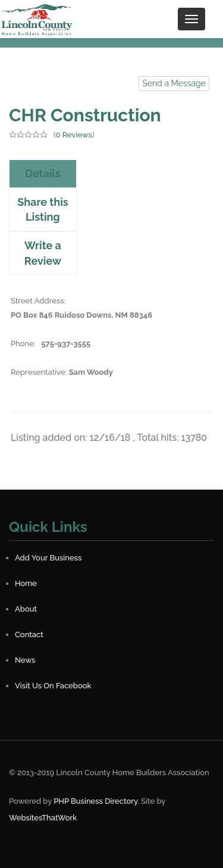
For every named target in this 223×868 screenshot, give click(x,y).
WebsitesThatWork (43, 818)
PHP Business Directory (95, 801)
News (25, 660)
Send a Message (174, 83)
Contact (29, 634)
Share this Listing (43, 210)
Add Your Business (48, 558)
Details (43, 173)
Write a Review (43, 253)
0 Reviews (73, 135)
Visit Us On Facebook (53, 686)
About (26, 609)
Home (26, 583)
